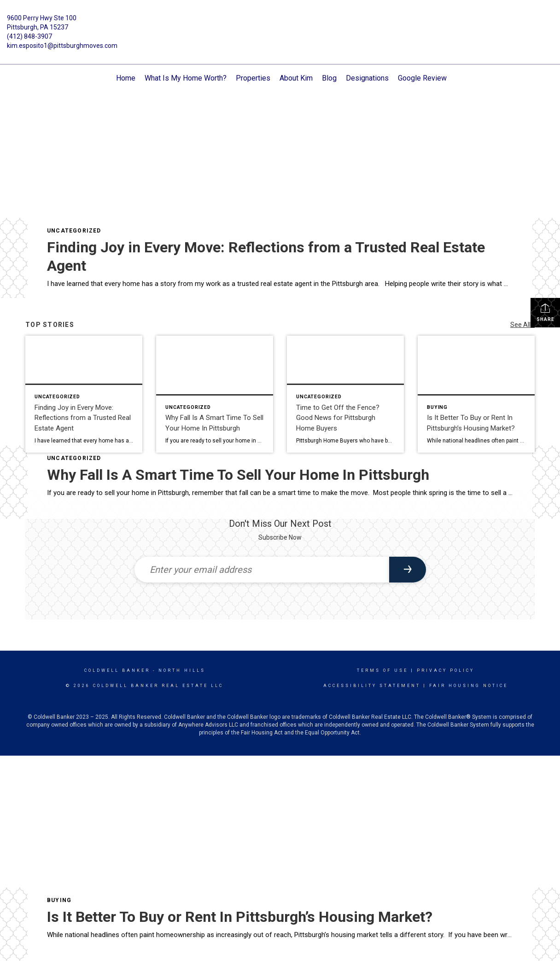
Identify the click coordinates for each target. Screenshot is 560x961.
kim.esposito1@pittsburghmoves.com (62, 46)
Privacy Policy (446, 670)
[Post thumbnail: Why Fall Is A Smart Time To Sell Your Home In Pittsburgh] (215, 394)
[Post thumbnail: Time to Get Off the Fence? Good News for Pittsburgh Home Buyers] (345, 394)
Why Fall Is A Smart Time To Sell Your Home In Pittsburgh (238, 475)
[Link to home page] (280, 25)
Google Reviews (424, 78)
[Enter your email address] (262, 570)
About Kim (296, 78)
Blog (329, 78)
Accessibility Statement (372, 686)
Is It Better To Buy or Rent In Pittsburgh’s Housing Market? (240, 917)
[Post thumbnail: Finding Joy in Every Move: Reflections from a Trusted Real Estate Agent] (84, 394)
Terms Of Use (382, 670)
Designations (367, 78)
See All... (522, 325)
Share (545, 312)
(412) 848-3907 (29, 36)
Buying (59, 900)
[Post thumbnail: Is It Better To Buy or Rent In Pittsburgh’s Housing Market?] (476, 394)
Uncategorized (74, 231)
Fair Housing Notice (469, 686)
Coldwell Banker (117, 670)
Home (126, 78)
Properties (253, 78)
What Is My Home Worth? (186, 78)
